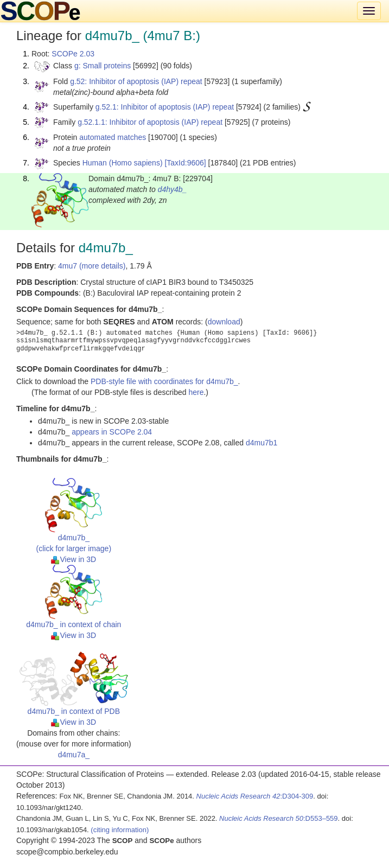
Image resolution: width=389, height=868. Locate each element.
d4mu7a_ (74, 755)
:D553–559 (279, 818)
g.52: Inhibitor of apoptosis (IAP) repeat (136, 81)
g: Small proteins (103, 66)
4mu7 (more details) (92, 266)
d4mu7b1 (262, 443)
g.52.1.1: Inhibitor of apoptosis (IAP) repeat (150, 122)
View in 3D (74, 559)
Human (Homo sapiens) (123, 163)
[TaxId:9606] (185, 163)
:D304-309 (255, 796)
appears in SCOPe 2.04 (112, 432)
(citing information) (120, 830)
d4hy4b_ (173, 189)
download (224, 322)
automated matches (113, 137)
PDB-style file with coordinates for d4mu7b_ (164, 381)
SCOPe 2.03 (73, 54)
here (196, 392)
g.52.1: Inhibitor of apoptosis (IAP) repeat (165, 107)
